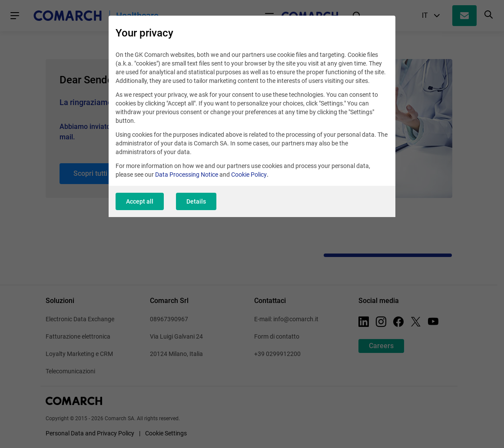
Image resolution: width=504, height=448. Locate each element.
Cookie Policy (249, 175)
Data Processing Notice (187, 175)
